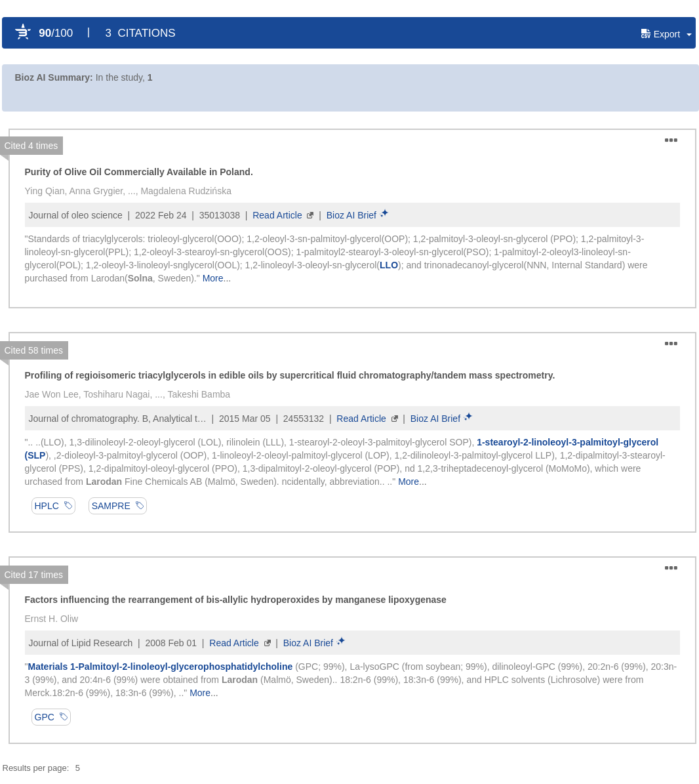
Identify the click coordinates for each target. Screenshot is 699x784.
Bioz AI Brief (351, 215)
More (213, 278)
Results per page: (36, 768)
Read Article (277, 215)
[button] (668, 34)
